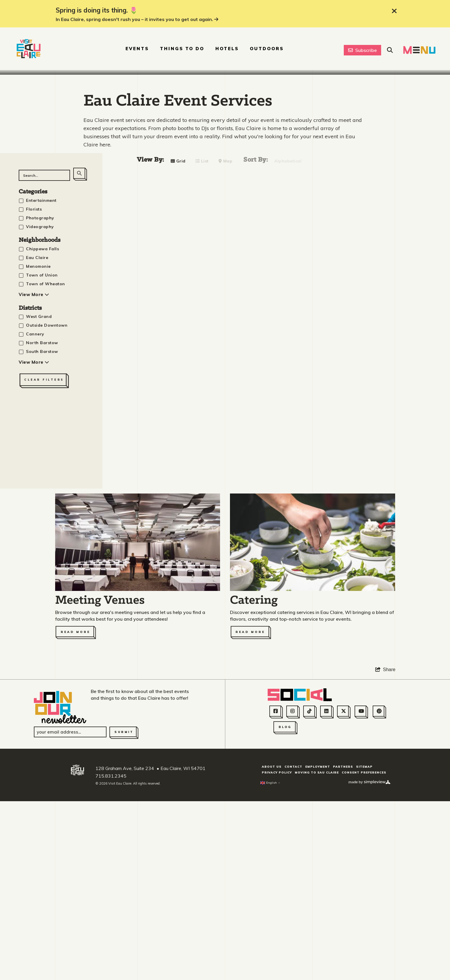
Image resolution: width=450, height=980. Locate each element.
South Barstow (42, 537)
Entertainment (41, 386)
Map (226, 346)
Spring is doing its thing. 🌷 (97, 10)
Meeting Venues (100, 786)
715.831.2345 (111, 961)
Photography (40, 403)
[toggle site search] (390, 50)
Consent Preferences (364, 958)
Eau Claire (37, 443)
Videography (40, 412)
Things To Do (182, 49)
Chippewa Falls (42, 434)
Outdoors (267, 49)
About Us (272, 953)
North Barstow (42, 528)
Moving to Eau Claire (317, 958)
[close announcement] (394, 11)
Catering (254, 786)
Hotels (227, 49)
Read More (75, 817)
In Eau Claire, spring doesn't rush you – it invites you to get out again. (137, 19)
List (202, 346)
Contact (293, 953)
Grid (178, 346)
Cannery (35, 520)
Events (137, 49)
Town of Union (42, 461)
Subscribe (362, 50)
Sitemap (364, 953)
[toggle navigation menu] (419, 50)
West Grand (39, 502)
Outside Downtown (47, 511)
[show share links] (385, 855)
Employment (318, 953)
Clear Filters (44, 565)
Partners (343, 953)
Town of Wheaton (46, 469)
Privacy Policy (277, 958)
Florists (34, 395)
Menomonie (38, 452)
